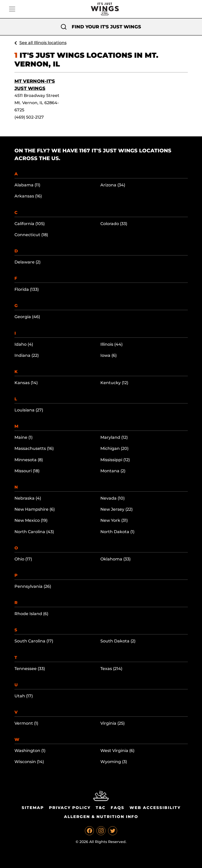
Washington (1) (30, 751)
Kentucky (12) (114, 383)
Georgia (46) (27, 317)
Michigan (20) (114, 448)
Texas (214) (111, 669)
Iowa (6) (108, 355)
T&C (101, 808)
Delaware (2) (27, 262)
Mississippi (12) (115, 460)
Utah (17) (24, 696)
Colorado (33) (114, 224)
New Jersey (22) (116, 509)
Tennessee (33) (30, 669)
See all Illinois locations (43, 43)
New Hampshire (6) (35, 509)
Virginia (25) (112, 723)
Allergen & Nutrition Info (101, 817)
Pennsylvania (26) (33, 586)
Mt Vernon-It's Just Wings (35, 85)
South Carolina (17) (34, 641)
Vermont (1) (26, 723)
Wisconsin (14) (29, 762)
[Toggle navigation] (12, 9)
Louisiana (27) (29, 410)
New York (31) (114, 520)
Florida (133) (27, 289)
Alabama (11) (27, 185)
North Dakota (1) (117, 532)
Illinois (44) (111, 344)
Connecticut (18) (31, 235)
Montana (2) (113, 471)
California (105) (30, 224)
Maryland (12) (114, 437)
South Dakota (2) (118, 641)
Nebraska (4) (28, 498)
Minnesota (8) (29, 460)
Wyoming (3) (114, 762)
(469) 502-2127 (29, 117)
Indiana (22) (27, 355)
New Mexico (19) (31, 520)
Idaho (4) (24, 344)
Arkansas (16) (28, 196)
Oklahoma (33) (115, 559)
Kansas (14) (26, 383)
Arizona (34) (113, 185)
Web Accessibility (155, 808)
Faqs (118, 808)
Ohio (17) (23, 559)
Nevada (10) (112, 498)
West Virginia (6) (117, 751)
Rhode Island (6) (31, 614)
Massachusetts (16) (34, 448)
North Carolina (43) (34, 532)
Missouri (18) (27, 471)
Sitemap (33, 808)
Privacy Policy (70, 808)
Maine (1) (23, 437)
